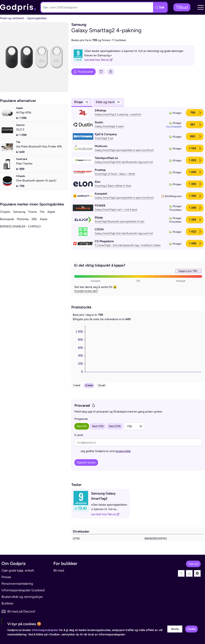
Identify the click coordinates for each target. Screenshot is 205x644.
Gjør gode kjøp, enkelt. (18, 570)
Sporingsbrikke (37, 18)
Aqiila (44, 219)
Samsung (19, 212)
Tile (42, 212)
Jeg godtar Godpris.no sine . (106, 451)
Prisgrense (81, 419)
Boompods (7, 219)
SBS (34, 219)
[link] (18, 7)
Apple (51, 212)
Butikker (7, 603)
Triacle (32, 212)
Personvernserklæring (17, 584)
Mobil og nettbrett (12, 18)
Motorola (23, 219)
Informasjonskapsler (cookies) (23, 590)
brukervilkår (123, 451)
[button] (201, 7)
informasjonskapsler (45, 630)
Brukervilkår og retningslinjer (22, 597)
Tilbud (182, 7)
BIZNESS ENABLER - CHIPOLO (20, 226)
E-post (79, 435)
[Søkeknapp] (160, 7)
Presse (6, 577)
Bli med (59, 570)
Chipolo (5, 212)
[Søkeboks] (96, 7)
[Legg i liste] (101, 72)
